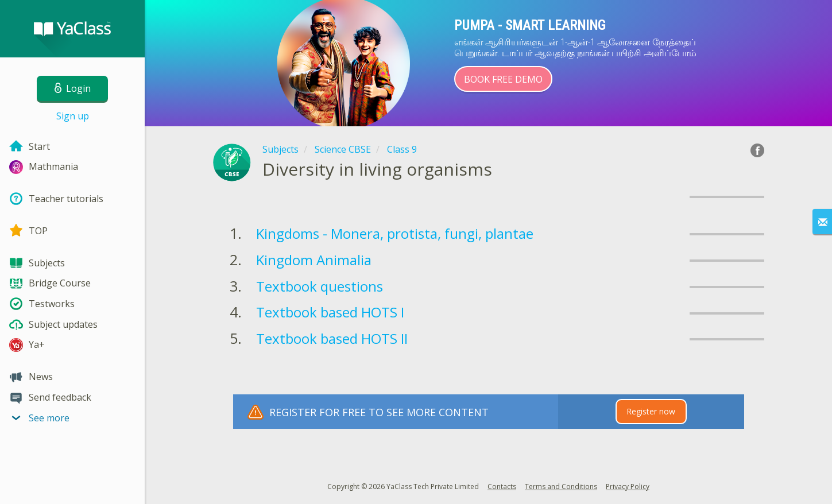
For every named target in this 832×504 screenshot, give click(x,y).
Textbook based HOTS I (330, 312)
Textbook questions (320, 286)
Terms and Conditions (561, 486)
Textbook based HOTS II (332, 338)
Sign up (73, 116)
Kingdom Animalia (314, 260)
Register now (651, 411)
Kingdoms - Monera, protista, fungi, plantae (395, 233)
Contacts (502, 486)
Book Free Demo (503, 79)
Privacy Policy (628, 486)
